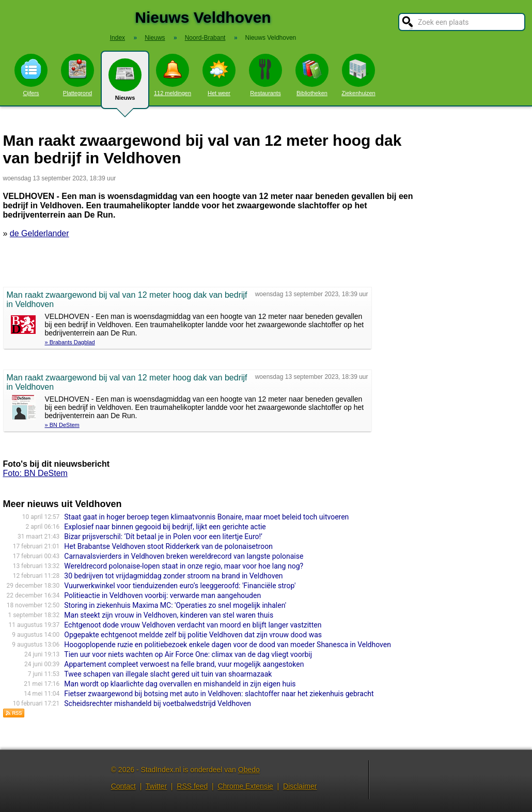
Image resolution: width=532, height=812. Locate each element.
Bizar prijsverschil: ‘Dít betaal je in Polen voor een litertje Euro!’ (163, 537)
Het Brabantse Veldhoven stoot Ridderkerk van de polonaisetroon (168, 546)
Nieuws (125, 84)
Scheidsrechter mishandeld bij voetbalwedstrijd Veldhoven (158, 703)
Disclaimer (300, 786)
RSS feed (192, 786)
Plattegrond (77, 75)
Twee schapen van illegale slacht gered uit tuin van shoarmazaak (168, 674)
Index (118, 38)
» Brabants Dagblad (70, 342)
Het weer (219, 75)
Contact (123, 786)
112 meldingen (173, 75)
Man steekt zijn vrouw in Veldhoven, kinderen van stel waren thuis (169, 615)
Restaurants (265, 75)
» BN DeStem (62, 425)
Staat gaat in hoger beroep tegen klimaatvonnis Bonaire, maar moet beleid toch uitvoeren (206, 517)
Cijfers (31, 75)
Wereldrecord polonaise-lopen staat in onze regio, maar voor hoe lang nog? (184, 566)
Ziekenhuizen (358, 75)
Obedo (249, 770)
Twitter (156, 786)
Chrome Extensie (245, 786)
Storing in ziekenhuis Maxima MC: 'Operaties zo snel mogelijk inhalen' (175, 605)
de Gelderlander (40, 233)
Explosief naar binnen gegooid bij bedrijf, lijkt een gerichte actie (165, 527)
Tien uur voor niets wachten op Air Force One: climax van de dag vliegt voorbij (188, 654)
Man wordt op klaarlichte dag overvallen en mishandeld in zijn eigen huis (180, 684)
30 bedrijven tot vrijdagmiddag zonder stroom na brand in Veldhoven (173, 576)
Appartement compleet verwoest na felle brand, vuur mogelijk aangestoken (184, 664)
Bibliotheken (312, 75)
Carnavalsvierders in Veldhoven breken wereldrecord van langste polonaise (184, 556)
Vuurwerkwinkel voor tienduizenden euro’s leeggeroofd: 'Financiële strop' (180, 586)
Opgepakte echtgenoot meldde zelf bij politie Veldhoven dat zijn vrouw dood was (193, 635)
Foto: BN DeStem (35, 473)
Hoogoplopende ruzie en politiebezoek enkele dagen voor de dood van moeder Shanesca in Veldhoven (228, 645)
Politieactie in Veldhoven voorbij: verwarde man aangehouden (162, 595)
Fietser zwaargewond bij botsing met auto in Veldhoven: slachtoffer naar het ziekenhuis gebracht (219, 694)
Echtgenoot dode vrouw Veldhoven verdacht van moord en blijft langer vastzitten (193, 625)
